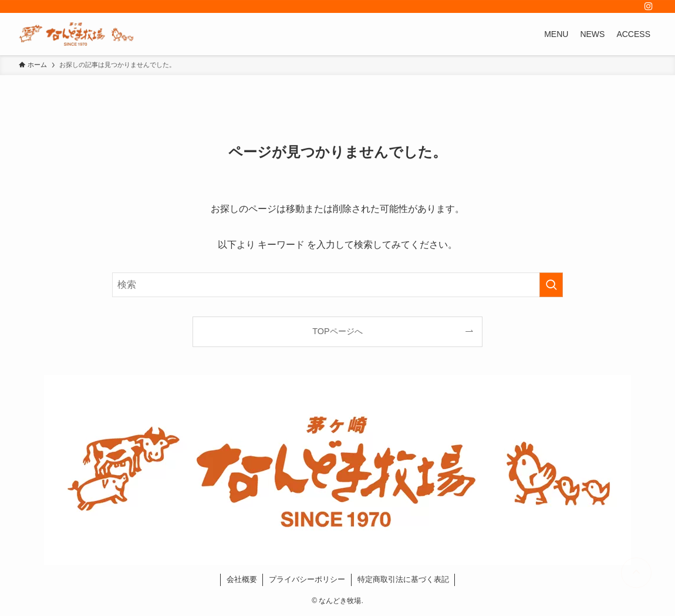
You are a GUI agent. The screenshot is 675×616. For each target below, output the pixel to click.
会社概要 (242, 579)
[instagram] (649, 6)
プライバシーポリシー (307, 579)
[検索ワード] (338, 285)
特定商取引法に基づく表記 (403, 579)
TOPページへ (337, 331)
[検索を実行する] (551, 285)
